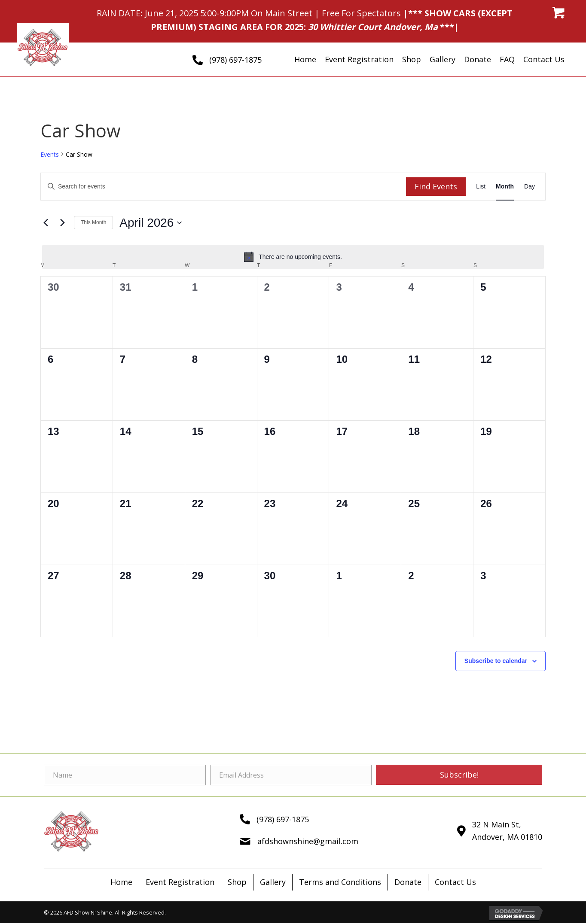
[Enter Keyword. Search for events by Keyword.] (223, 187)
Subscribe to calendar (496, 661)
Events (50, 154)
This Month (93, 222)
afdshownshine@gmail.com (308, 841)
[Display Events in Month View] (505, 187)
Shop (237, 882)
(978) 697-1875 (235, 60)
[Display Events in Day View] (530, 187)
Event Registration (180, 882)
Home (121, 882)
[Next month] (62, 223)
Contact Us (455, 882)
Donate (408, 882)
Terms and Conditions (340, 882)
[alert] (293, 257)
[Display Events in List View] (481, 187)
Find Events (436, 186)
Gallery (273, 882)
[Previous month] (46, 223)
